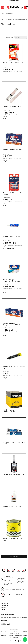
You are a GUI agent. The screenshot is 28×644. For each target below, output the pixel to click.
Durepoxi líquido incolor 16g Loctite (13, 194)
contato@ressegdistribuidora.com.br (15, 589)
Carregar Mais (14, 556)
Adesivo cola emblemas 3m (12, 106)
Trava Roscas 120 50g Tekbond (14, 474)
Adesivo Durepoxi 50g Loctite (13, 150)
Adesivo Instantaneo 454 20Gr (14, 236)
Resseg (9, 19)
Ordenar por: (9, 37)
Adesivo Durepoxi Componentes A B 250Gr (12, 281)
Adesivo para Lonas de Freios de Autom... (13, 540)
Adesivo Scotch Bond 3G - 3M (13, 63)
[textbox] (14, 14)
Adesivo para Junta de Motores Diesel (14, 367)
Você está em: (4, 19)
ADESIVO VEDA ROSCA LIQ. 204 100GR (14, 443)
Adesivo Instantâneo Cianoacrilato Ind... (10, 411)
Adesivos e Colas (23, 19)
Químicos (15, 19)
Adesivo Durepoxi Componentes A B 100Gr (12, 324)
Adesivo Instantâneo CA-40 (12, 507)
